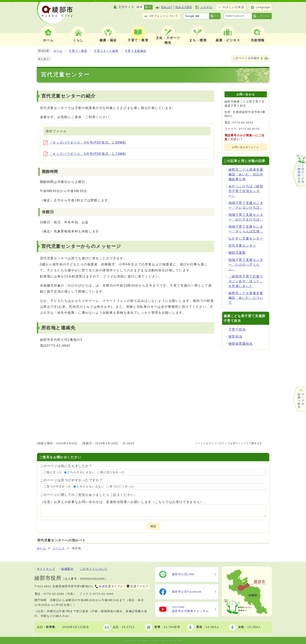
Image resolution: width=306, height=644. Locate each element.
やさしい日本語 (234, 7)
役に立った (54, 472)
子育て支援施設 (136, 51)
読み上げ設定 (184, 7)
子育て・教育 (78, 51)
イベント (59, 548)
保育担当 (235, 337)
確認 (153, 526)
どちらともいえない (81, 472)
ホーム (58, 51)
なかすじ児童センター (246, 238)
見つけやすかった (59, 487)
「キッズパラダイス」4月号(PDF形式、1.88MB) (85, 143)
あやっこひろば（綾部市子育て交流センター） (246, 191)
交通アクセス (139, 586)
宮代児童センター (242, 246)
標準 (140, 7)
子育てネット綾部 (106, 51)
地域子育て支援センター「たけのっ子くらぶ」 (246, 265)
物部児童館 (237, 253)
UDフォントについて (164, 16)
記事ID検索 (264, 16)
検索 (217, 16)
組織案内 (67, 569)
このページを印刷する (248, 58)
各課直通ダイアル (111, 586)
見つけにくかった (122, 487)
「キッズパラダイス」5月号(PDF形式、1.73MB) (85, 154)
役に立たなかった (113, 472)
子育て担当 (237, 329)
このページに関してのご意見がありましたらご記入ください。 (89, 495)
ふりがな (207, 7)
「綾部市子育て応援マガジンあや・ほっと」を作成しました (246, 281)
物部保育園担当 (241, 344)
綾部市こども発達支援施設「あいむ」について (246, 298)
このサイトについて (94, 569)
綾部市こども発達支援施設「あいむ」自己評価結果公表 (246, 174)
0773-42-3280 (54, 594)
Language (263, 7)
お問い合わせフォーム (246, 147)
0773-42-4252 (243, 123)
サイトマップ (46, 569)
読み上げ (167, 7)
